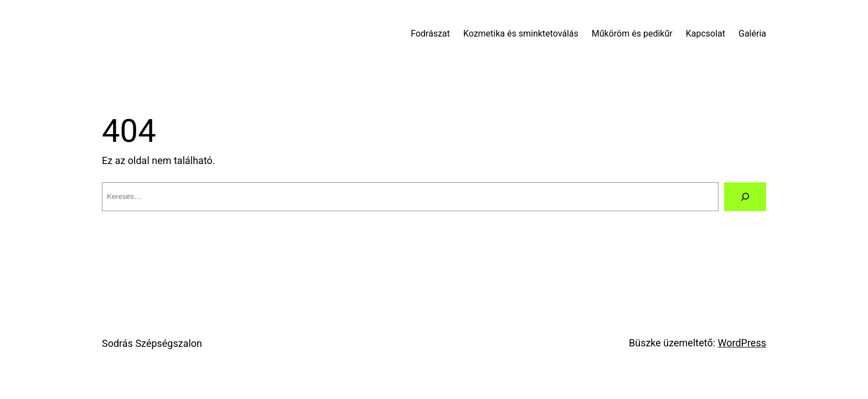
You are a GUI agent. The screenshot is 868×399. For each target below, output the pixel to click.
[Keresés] (745, 197)
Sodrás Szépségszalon (152, 343)
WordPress (742, 343)
